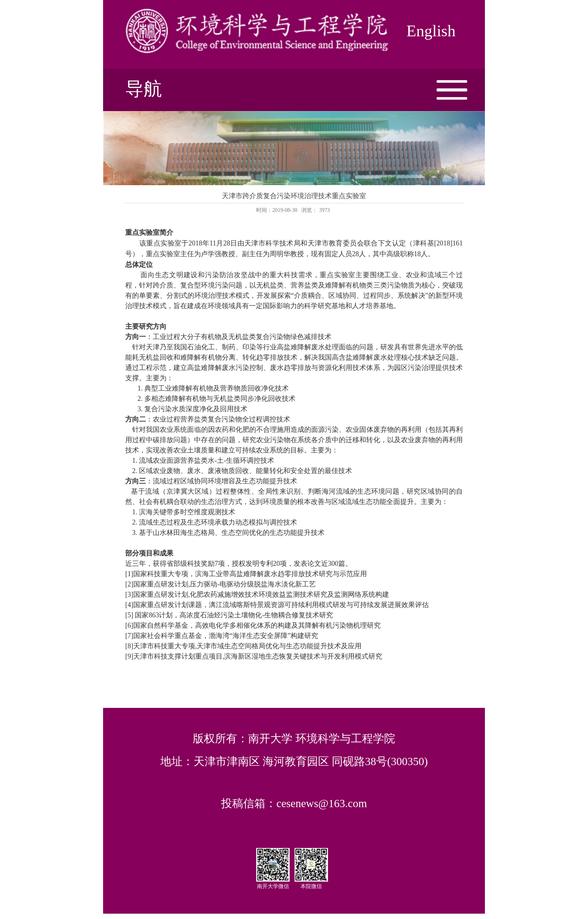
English (431, 31)
